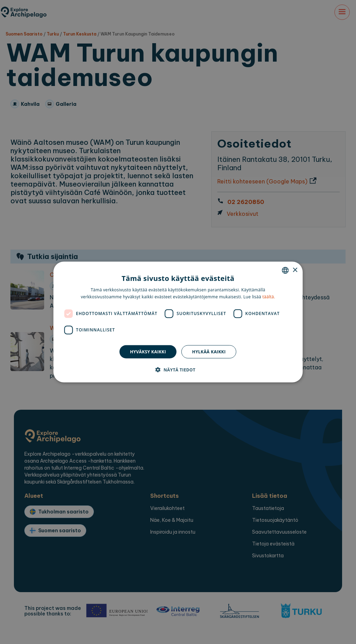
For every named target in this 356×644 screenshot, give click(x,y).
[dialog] (178, 322)
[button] (178, 369)
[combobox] (285, 270)
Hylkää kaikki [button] (209, 351)
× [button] (295, 270)
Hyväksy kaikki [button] (148, 351)
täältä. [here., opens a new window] (269, 296)
